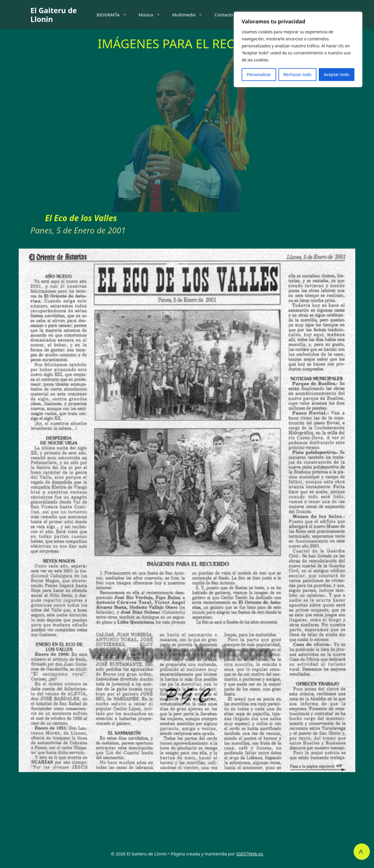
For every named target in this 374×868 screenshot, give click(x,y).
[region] (298, 49)
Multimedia (190, 15)
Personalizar (259, 74)
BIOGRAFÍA (115, 15)
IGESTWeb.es (250, 854)
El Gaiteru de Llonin (54, 15)
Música (152, 15)
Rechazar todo (297, 74)
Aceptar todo (337, 74)
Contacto (224, 15)
